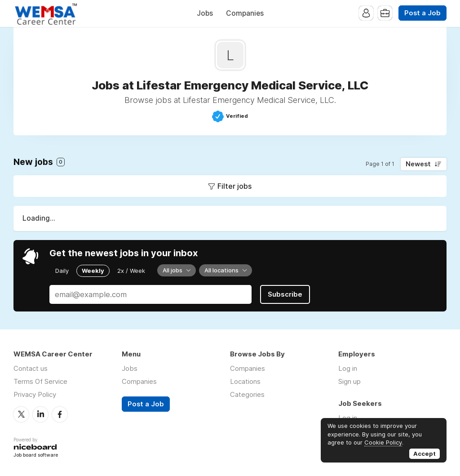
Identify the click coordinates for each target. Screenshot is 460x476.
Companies (245, 13)
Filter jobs (234, 186)
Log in (348, 368)
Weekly (93, 271)
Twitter (21, 414)
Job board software (36, 456)
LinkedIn (40, 414)
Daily (62, 271)
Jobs (205, 13)
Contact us (31, 368)
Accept (425, 454)
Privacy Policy (35, 394)
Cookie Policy (383, 442)
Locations (245, 381)
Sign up (349, 381)
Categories (247, 394)
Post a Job (422, 13)
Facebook (60, 414)
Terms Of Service (40, 381)
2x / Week (131, 271)
